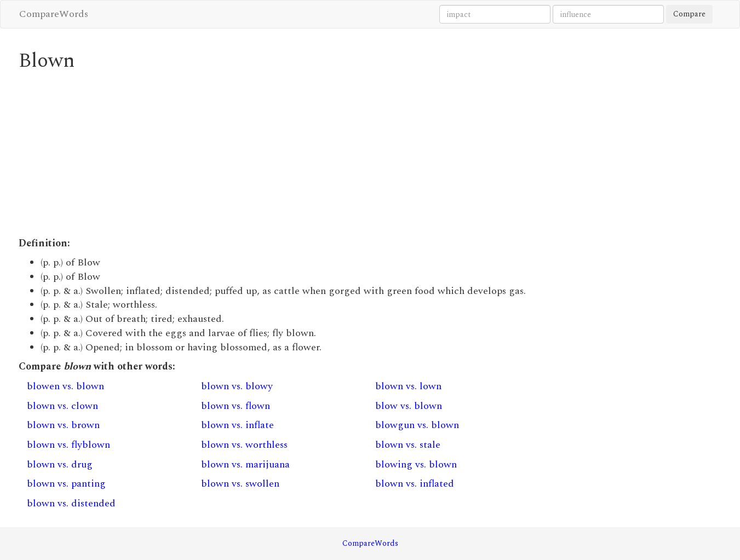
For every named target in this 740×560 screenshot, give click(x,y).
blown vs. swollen (240, 484)
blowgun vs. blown (417, 425)
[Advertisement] (280, 154)
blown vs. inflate (237, 425)
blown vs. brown (63, 425)
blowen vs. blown (65, 386)
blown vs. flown (236, 406)
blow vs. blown (409, 406)
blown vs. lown (408, 386)
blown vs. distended (71, 503)
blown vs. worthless (244, 445)
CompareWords (54, 14)
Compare (689, 14)
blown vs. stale (408, 445)
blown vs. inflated (415, 484)
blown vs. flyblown (68, 445)
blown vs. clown (62, 406)
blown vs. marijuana (245, 464)
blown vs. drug (60, 464)
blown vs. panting (66, 484)
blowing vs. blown (416, 464)
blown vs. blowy (237, 386)
